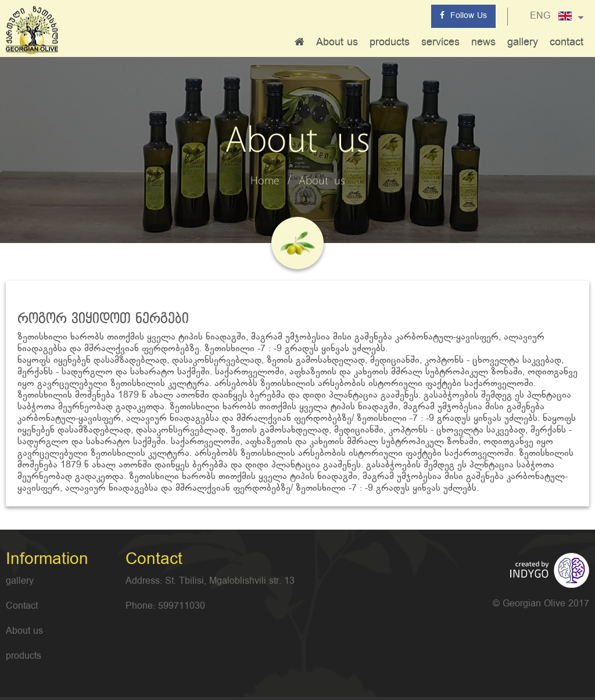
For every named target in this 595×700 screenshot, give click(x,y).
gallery (523, 42)
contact (567, 42)
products (390, 42)
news (483, 42)
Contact (22, 607)
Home (265, 181)
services (440, 42)
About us (337, 42)
